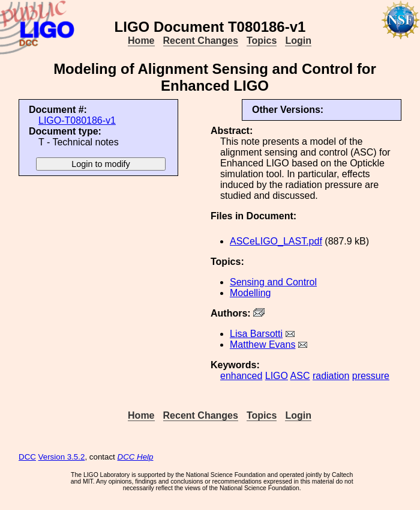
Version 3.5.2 (62, 457)
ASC (300, 376)
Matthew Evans (262, 345)
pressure (371, 376)
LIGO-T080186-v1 (77, 120)
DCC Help (136, 457)
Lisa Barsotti (256, 334)
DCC (27, 457)
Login (298, 41)
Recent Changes (201, 41)
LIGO (277, 376)
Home (141, 41)
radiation (331, 376)
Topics (262, 41)
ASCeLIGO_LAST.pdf (276, 241)
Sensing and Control (273, 282)
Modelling (250, 293)
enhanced (241, 376)
